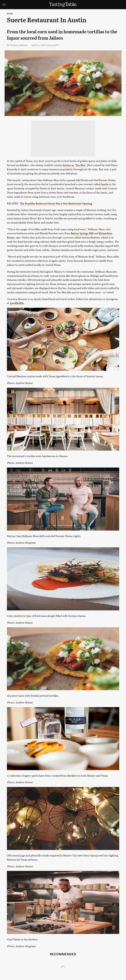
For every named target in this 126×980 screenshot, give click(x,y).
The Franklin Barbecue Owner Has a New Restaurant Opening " (57, 203)
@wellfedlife (17, 303)
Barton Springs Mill (82, 233)
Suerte (105, 184)
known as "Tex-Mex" (75, 165)
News (10, 14)
